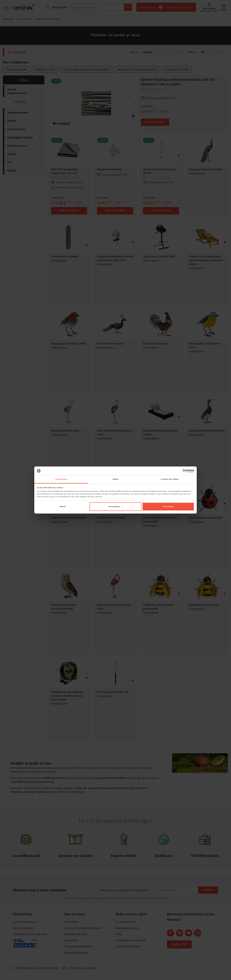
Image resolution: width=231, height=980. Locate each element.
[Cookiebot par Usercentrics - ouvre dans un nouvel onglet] (178, 471)
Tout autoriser (168, 507)
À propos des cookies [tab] (170, 479)
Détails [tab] (115, 479)
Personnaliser (116, 507)
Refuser (63, 507)
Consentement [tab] (61, 479)
